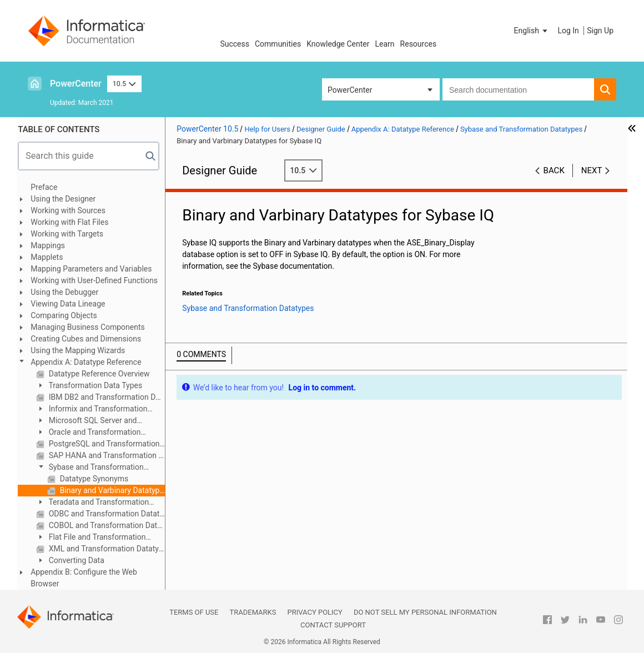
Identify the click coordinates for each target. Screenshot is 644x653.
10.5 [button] (124, 84)
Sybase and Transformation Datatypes (94, 468)
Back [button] (554, 170)
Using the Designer (67, 199)
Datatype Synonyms (97, 479)
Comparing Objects (68, 315)
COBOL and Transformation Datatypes (110, 525)
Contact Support (333, 625)
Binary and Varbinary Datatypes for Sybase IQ (116, 490)
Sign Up (600, 31)
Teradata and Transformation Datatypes (97, 503)
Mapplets (51, 257)
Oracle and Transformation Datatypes (93, 433)
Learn (385, 44)
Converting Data (80, 560)
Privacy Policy (315, 612)
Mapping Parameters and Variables (95, 269)
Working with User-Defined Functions (99, 280)
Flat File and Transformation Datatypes (95, 538)
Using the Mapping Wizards (82, 350)
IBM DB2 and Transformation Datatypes (110, 397)
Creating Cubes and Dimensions (90, 339)
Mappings (52, 245)
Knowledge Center (338, 44)
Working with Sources (72, 210)
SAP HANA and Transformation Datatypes (110, 455)
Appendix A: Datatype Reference (90, 362)
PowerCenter (76, 84)
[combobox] (518, 89)
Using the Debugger (69, 292)
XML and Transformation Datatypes (110, 549)
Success (235, 44)
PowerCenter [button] (350, 90)
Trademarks (253, 612)
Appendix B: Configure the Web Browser (88, 578)
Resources (419, 44)
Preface (48, 187)
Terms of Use (194, 612)
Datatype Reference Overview (102, 374)
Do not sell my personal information (425, 612)
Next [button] (592, 170)
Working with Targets (71, 234)
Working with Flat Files (74, 222)
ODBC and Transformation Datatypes (110, 514)
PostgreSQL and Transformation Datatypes (110, 444)
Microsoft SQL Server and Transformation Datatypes (91, 421)
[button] (532, 31)
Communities (278, 44)
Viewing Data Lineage (72, 304)
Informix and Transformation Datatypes (96, 410)
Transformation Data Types (99, 385)
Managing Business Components (92, 327)
